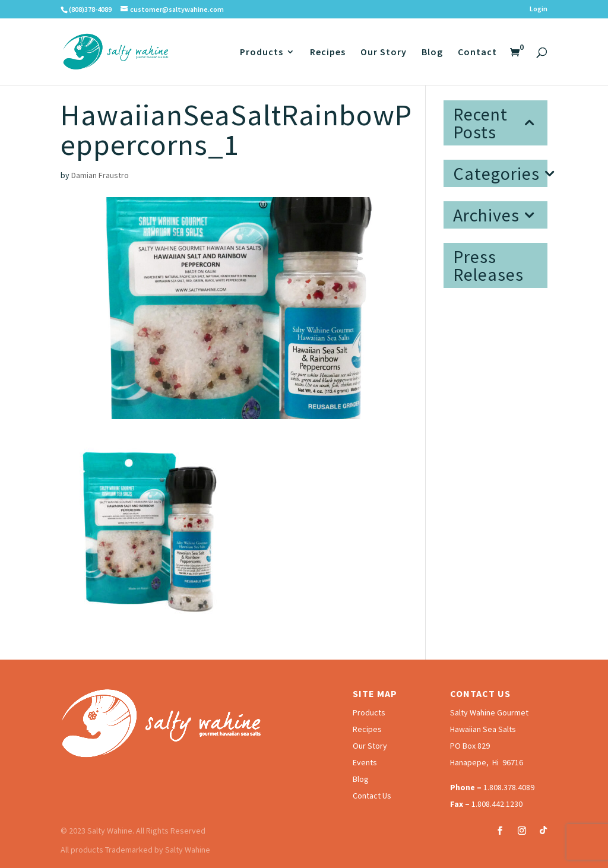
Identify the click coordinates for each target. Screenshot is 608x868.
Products (262, 53)
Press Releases (488, 265)
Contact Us (372, 796)
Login (539, 9)
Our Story (384, 53)
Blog (432, 53)
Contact (477, 53)
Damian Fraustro (100, 175)
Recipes (328, 53)
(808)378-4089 (90, 9)
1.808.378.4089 (509, 787)
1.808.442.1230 (497, 804)
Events (365, 762)
